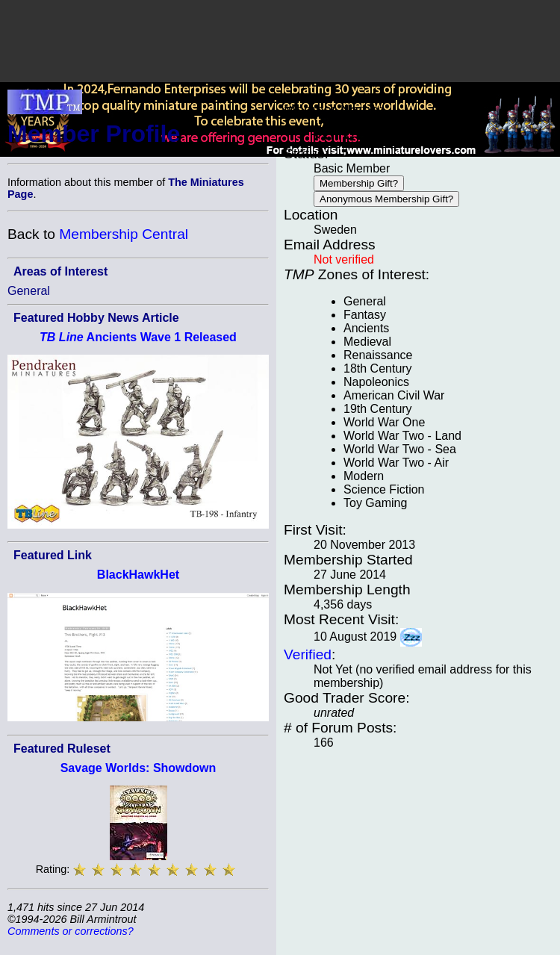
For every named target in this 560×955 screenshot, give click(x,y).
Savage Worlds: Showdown (139, 768)
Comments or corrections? (71, 931)
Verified (308, 654)
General (29, 291)
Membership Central (124, 234)
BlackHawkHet (138, 575)
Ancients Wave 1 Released (138, 337)
